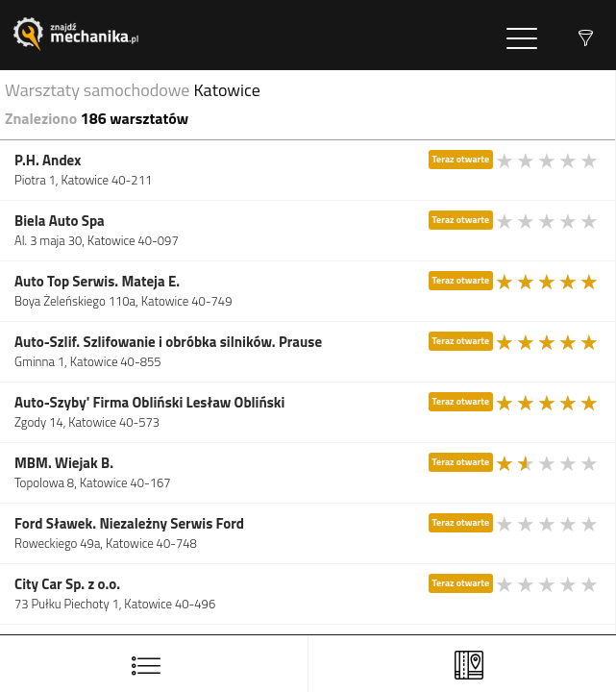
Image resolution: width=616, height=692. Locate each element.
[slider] (548, 161)
